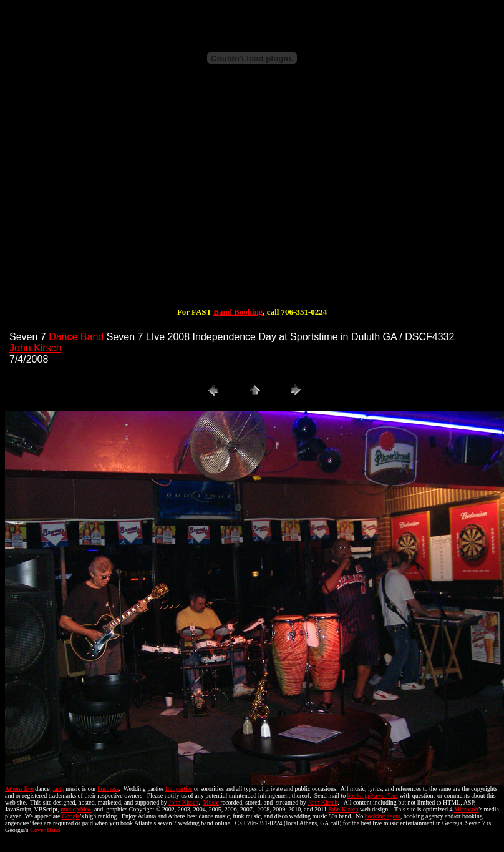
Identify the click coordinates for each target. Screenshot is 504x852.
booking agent (383, 816)
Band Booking (238, 312)
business (109, 789)
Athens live (19, 789)
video (84, 809)
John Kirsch (36, 348)
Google (71, 816)
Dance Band (76, 337)
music (68, 809)
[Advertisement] (252, 198)
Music (211, 802)
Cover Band (45, 830)
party (58, 789)
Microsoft (466, 809)
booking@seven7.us (373, 796)
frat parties (179, 789)
